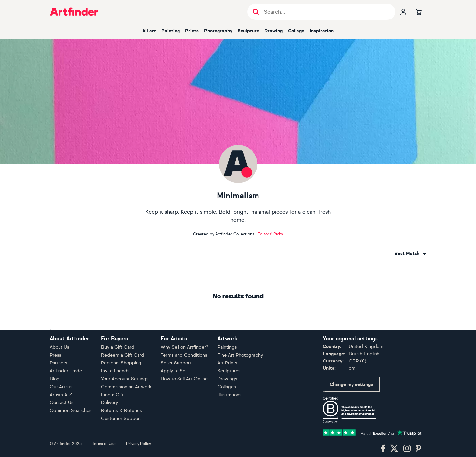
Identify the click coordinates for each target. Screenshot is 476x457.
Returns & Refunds (122, 411)
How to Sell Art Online (184, 379)
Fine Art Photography (240, 355)
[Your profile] (403, 12)
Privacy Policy (139, 444)
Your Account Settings (125, 379)
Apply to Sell (174, 371)
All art (149, 31)
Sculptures (229, 371)
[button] (410, 254)
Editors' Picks (270, 234)
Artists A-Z (61, 395)
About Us (59, 347)
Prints (192, 31)
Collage (296, 31)
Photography (218, 31)
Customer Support (121, 419)
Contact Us (62, 403)
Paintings (227, 347)
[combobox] (410, 254)
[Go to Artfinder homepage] (74, 12)
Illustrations (230, 395)
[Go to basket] (418, 12)
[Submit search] (256, 12)
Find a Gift (112, 395)
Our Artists (61, 387)
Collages (227, 387)
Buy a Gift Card (118, 347)
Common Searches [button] (71, 411)
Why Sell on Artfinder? (184, 347)
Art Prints (227, 363)
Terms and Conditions (184, 355)
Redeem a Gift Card (123, 355)
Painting (171, 31)
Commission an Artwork (126, 387)
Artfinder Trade (66, 371)
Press (56, 355)
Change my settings (351, 384)
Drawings (227, 379)
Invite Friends (115, 371)
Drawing (274, 31)
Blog (55, 379)
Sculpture (248, 31)
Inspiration (322, 31)
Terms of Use (104, 444)
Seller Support (176, 363)
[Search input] (325, 12)
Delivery (110, 403)
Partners (59, 363)
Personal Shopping (121, 363)
